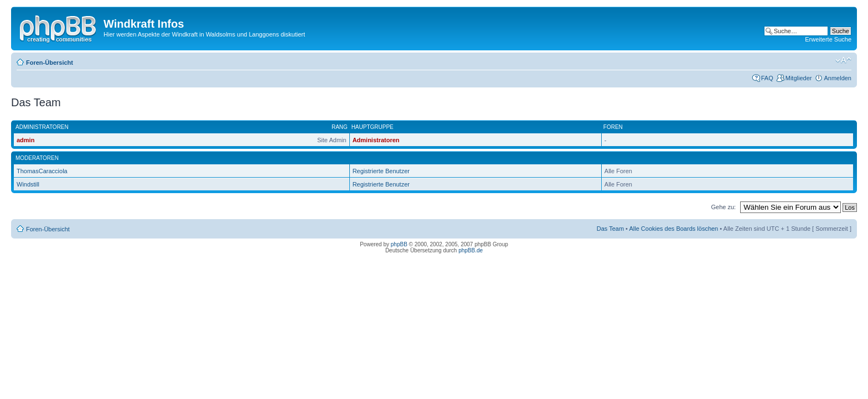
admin (25, 140)
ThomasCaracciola (42, 171)
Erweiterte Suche (828, 39)
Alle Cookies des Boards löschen (673, 229)
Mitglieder (799, 78)
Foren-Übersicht (50, 63)
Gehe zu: (723, 207)
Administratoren (376, 140)
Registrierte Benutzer (381, 171)
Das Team (610, 229)
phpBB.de (471, 250)
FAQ (767, 78)
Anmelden (838, 78)
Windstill (28, 184)
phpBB (399, 244)
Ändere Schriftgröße (843, 60)
